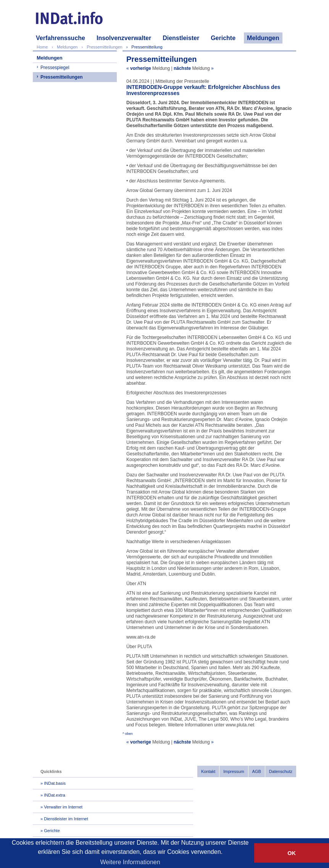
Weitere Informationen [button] (130, 862)
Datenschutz (281, 771)
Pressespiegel (55, 68)
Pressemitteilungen (62, 77)
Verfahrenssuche (60, 38)
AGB (257, 771)
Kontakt (208, 771)
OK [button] (292, 853)
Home (42, 47)
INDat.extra (55, 795)
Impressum (234, 771)
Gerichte (223, 38)
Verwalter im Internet (63, 807)
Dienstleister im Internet (66, 819)
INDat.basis (55, 783)
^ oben (128, 734)
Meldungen (263, 38)
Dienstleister (181, 38)
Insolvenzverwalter (124, 38)
